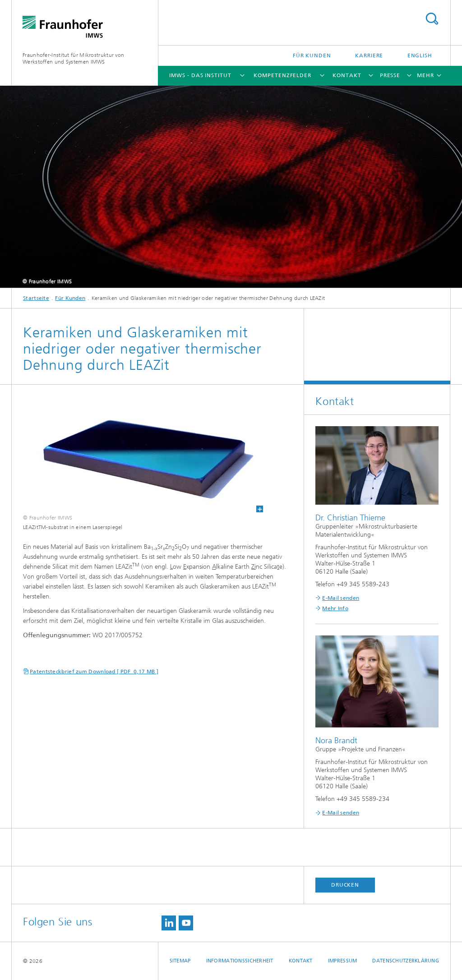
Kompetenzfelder (282, 75)
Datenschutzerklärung (406, 961)
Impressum (342, 961)
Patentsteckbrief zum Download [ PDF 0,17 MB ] (94, 672)
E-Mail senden (341, 598)
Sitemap (180, 961)
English (420, 55)
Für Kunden (312, 55)
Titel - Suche (432, 19)
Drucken (345, 885)
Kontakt (347, 75)
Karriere (369, 55)
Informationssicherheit (240, 961)
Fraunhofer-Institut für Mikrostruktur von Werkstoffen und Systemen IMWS (73, 58)
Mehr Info (335, 608)
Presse (390, 75)
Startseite (36, 298)
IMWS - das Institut (200, 75)
